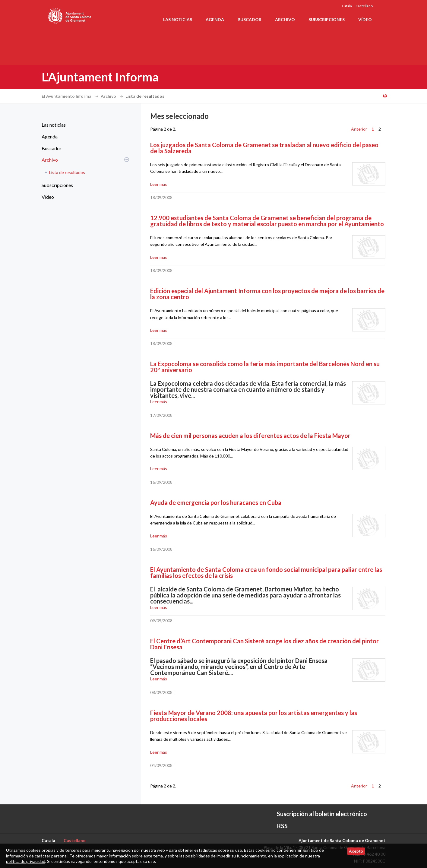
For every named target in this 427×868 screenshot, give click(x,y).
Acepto (356, 851)
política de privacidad (26, 861)
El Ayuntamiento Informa (71, 96)
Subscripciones (327, 19)
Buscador (250, 19)
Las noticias (178, 19)
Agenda (215, 19)
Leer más (159, 184)
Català (347, 6)
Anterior (359, 129)
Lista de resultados (67, 172)
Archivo (285, 19)
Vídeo (365, 19)
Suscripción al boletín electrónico (322, 814)
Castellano (364, 6)
